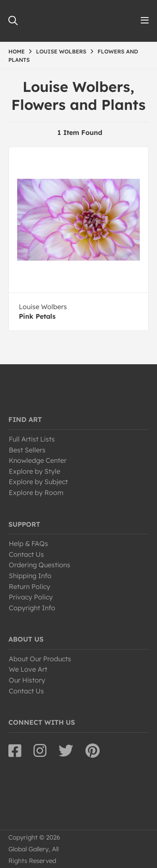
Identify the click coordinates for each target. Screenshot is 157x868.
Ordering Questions (40, 565)
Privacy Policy (31, 597)
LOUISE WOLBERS (61, 51)
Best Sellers (27, 450)
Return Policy (30, 586)
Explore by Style (35, 471)
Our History (27, 680)
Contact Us (26, 554)
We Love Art (28, 669)
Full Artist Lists (32, 439)
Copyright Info (32, 608)
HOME (17, 51)
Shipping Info (30, 576)
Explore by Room (36, 492)
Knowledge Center (38, 460)
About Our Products (40, 659)
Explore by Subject (38, 482)
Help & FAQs (28, 543)
